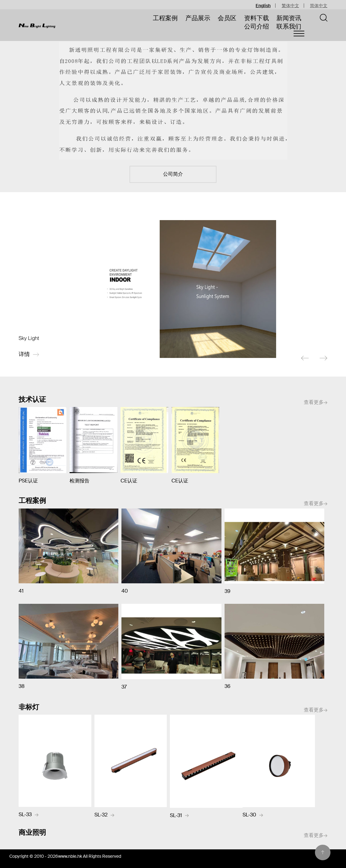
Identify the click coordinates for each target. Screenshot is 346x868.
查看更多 (316, 403)
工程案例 (165, 18)
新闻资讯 (289, 18)
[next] (323, 358)
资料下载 (257, 18)
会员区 (227, 18)
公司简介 (173, 174)
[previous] (305, 358)
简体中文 (319, 6)
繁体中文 (290, 6)
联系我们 (289, 26)
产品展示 (198, 18)
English (263, 6)
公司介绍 (257, 26)
